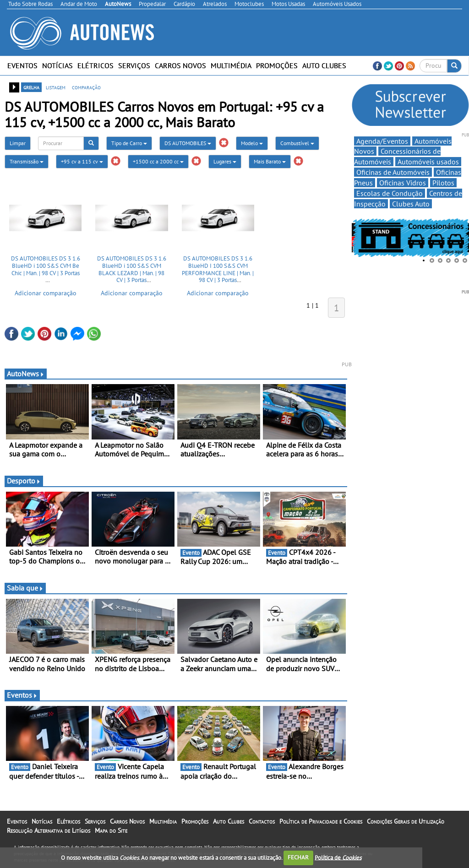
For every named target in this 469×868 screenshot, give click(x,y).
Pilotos (443, 183)
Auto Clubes (324, 65)
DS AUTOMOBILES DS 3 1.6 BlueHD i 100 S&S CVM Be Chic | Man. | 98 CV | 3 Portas (46, 266)
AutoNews (26, 374)
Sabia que (25, 588)
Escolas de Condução (390, 193)
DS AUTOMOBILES (188, 143)
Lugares (225, 161)
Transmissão (27, 161)
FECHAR (298, 857)
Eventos (22, 65)
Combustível (297, 143)
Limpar (18, 143)
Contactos (262, 821)
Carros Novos (180, 65)
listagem (56, 87)
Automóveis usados (428, 162)
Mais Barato (270, 161)
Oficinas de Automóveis (393, 172)
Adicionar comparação (46, 293)
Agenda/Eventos (382, 141)
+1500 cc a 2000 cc (158, 161)
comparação (86, 87)
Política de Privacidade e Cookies (321, 821)
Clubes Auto (411, 204)
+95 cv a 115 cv (82, 161)
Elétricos (95, 65)
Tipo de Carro (129, 143)
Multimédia (231, 65)
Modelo (252, 143)
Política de (338, 857)
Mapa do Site (111, 830)
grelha (31, 87)
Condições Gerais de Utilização (406, 821)
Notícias (57, 65)
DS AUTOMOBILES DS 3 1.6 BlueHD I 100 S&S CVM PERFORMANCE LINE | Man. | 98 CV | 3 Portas (218, 269)
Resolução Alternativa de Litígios (49, 830)
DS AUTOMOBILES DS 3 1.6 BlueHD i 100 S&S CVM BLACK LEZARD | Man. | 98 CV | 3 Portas (132, 269)
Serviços (134, 65)
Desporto (24, 481)
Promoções (277, 65)
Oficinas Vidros (403, 183)
